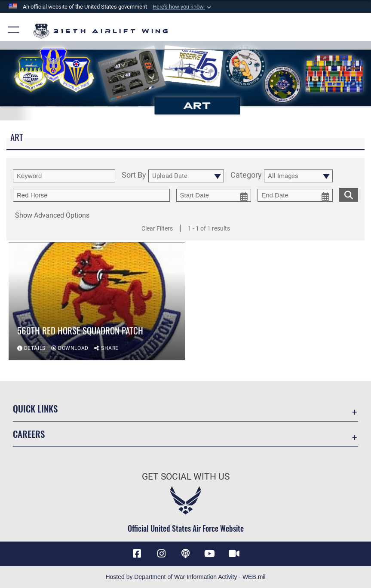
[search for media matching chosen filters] (349, 194)
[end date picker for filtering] (295, 195)
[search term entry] (64, 176)
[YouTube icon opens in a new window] (210, 554)
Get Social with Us (186, 476)
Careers (29, 434)
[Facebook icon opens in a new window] (137, 554)
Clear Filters (157, 228)
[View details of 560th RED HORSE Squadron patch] (97, 303)
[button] (183, 7)
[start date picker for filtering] (214, 195)
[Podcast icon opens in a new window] (186, 554)
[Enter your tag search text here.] (91, 195)
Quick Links (35, 408)
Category (246, 175)
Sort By (134, 175)
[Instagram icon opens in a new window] (161, 554)
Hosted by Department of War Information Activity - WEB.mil (185, 577)
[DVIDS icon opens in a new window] (234, 554)
